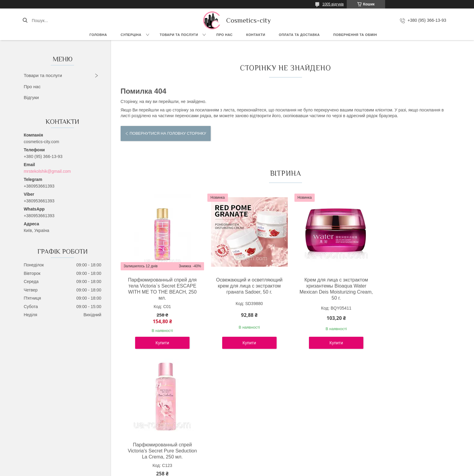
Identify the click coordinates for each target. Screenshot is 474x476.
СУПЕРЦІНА (131, 35)
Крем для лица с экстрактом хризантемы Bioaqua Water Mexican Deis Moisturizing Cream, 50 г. (327, 289)
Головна (98, 35)
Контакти (256, 35)
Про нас (225, 35)
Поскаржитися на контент (230, 470)
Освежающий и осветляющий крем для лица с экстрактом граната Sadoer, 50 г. (244, 286)
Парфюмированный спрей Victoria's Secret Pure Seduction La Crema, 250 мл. (410, 286)
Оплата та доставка (299, 35)
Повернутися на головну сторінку (168, 133)
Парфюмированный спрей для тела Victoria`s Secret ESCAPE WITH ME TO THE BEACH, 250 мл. (160, 289)
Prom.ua (265, 465)
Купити (161, 343)
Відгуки (31, 97)
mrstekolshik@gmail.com (47, 171)
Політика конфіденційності (277, 470)
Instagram (48, 439)
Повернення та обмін (355, 35)
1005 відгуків (333, 4)
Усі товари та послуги (283, 368)
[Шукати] (25, 21)
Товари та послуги (179, 35)
